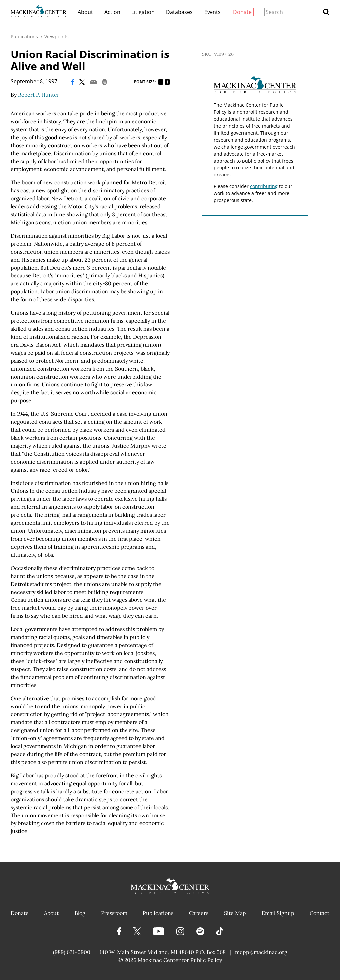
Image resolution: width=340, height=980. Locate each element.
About (85, 12)
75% (161, 82)
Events (212, 12)
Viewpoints (57, 36)
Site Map (235, 913)
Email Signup (278, 913)
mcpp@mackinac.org (261, 952)
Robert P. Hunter (39, 95)
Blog (80, 913)
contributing (264, 186)
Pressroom (114, 913)
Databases (179, 12)
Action (112, 12)
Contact (320, 913)
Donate (242, 12)
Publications (24, 36)
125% (167, 82)
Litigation (143, 12)
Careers (199, 913)
